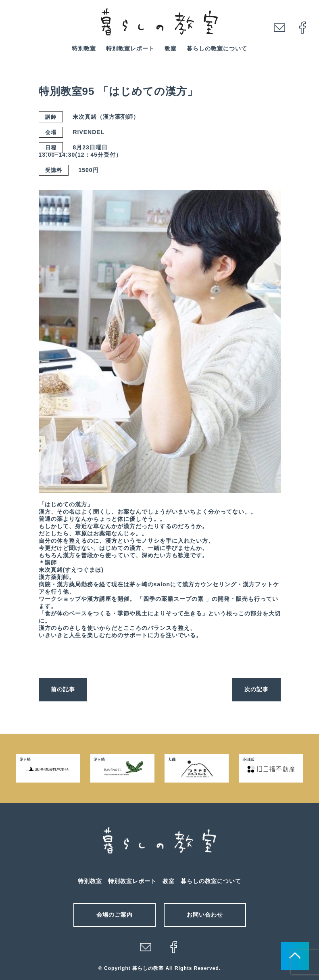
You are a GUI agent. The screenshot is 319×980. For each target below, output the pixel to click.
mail (279, 27)
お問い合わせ (205, 915)
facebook (302, 27)
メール (146, 947)
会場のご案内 (115, 915)
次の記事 (256, 689)
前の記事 (63, 689)
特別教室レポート (130, 48)
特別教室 (84, 48)
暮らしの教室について (217, 48)
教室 (171, 48)
